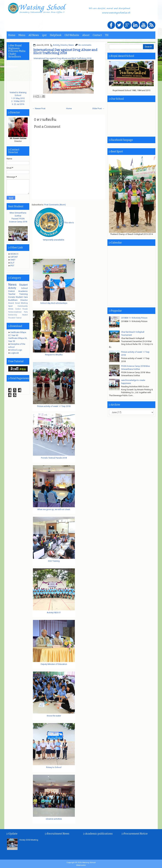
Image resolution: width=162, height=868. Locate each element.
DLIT (12, 263)
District (11, 291)
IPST (12, 266)
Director (64, 45)
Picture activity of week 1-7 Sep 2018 (54, 406)
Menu (22, 35)
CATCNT (14, 257)
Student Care (22, 297)
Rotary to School (54, 767)
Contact (97, 35)
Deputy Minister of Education (54, 664)
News (71, 45)
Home (12, 35)
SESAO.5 (14, 254)
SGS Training (54, 561)
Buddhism (13, 300)
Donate (12, 297)
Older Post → (98, 108)
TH (107, 35)
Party (26, 312)
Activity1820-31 (54, 613)
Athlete (11, 309)
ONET (13, 260)
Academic (23, 291)
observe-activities (54, 819)
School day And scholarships (54, 303)
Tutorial (19, 318)
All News (34, 35)
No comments (85, 45)
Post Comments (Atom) (55, 205)
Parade (25, 309)
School (24, 288)
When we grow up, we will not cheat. (54, 509)
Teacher (12, 294)
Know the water (54, 716)
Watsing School (89, 862)
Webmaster (81, 865)
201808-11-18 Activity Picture (134, 318)
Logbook (15, 353)
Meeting (24, 303)
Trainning (23, 294)
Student (23, 285)
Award (11, 303)
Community (23, 306)
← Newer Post (39, 108)
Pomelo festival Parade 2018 (54, 458)
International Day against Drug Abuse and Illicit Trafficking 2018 (65, 51)
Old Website (72, 35)
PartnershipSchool (15, 312)
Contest (18, 309)
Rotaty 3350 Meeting (29, 840)
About (86, 35)
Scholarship (13, 315)
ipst (44, 35)
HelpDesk (56, 35)
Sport (10, 306)
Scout (17, 303)
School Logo (16, 350)
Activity (56, 45)
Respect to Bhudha (54, 355)
